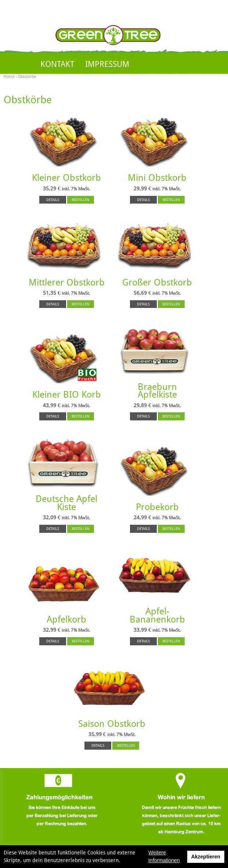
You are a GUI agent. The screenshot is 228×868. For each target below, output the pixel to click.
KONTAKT (57, 64)
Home (9, 77)
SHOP (133, 46)
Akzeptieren (206, 857)
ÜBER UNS (93, 46)
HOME (52, 46)
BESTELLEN (80, 200)
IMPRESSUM (107, 64)
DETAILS (53, 200)
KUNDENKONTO (183, 46)
